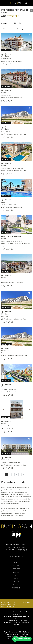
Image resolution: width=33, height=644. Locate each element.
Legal (20, 602)
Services (16, 572)
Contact (16, 585)
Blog (16, 579)
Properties (16, 569)
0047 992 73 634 (17, 547)
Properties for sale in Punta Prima (17, 634)
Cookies (4, 605)
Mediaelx (11, 607)
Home (16, 563)
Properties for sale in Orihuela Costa (17, 632)
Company (16, 566)
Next (29, 42)
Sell (16, 575)
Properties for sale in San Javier (17, 620)
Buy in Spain (16, 3)
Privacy (27, 602)
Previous (4, 42)
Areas (16, 582)
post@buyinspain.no (17, 544)
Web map (13, 605)
